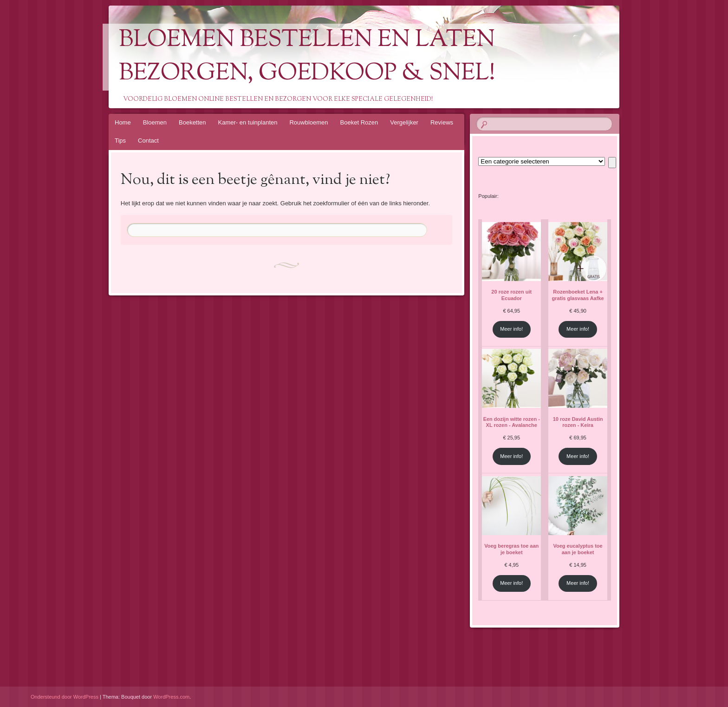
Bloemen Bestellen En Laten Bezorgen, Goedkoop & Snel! (307, 57)
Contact (148, 141)
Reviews (442, 122)
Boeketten (192, 122)
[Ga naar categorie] (612, 163)
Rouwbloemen (309, 122)
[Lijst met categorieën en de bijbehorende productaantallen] (542, 161)
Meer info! (511, 329)
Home (123, 122)
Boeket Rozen (359, 122)
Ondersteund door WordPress (65, 697)
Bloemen (155, 122)
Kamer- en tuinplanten (248, 122)
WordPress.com (171, 697)
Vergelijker (404, 122)
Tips (120, 141)
